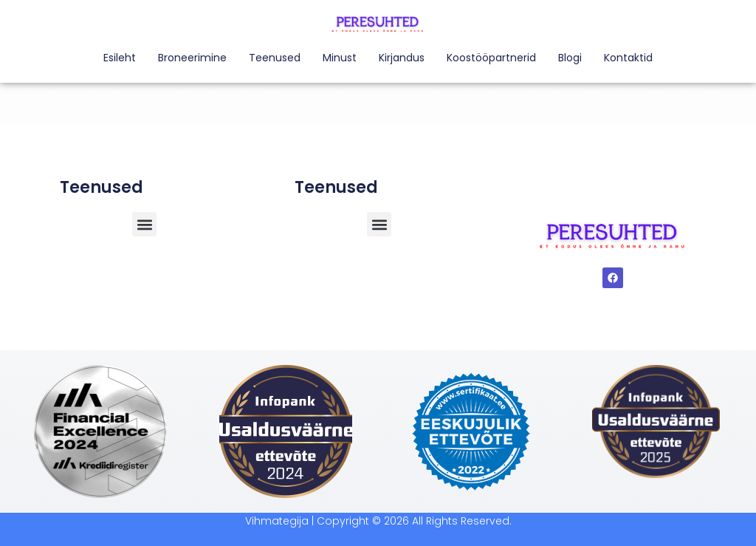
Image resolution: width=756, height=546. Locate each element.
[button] (379, 224)
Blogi (570, 58)
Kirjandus (402, 58)
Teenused (275, 58)
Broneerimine (192, 58)
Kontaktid (628, 58)
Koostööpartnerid (491, 58)
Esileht (120, 58)
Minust (340, 58)
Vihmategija (277, 521)
